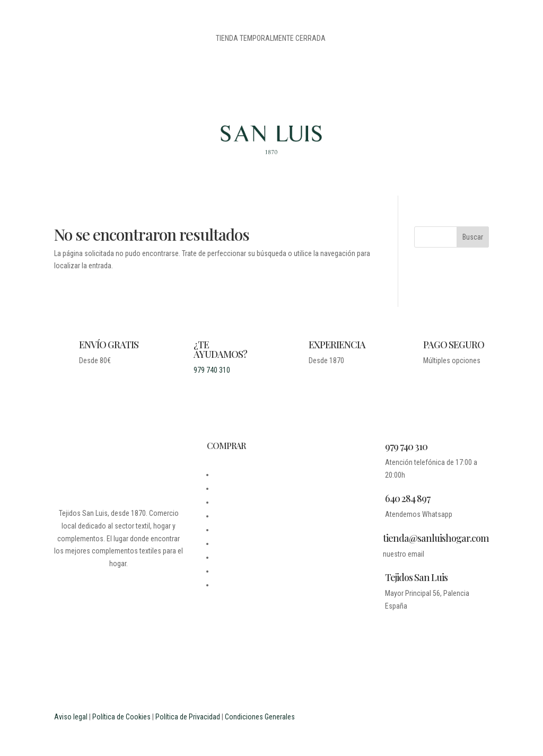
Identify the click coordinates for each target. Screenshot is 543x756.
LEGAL (224, 502)
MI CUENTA (231, 530)
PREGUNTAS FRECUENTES (253, 557)
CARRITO (228, 543)
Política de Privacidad (188, 717)
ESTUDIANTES (235, 571)
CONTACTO (231, 516)
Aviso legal (71, 717)
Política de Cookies (121, 717)
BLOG (222, 488)
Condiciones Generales (260, 717)
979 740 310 (212, 370)
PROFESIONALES (239, 585)
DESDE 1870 (233, 474)
